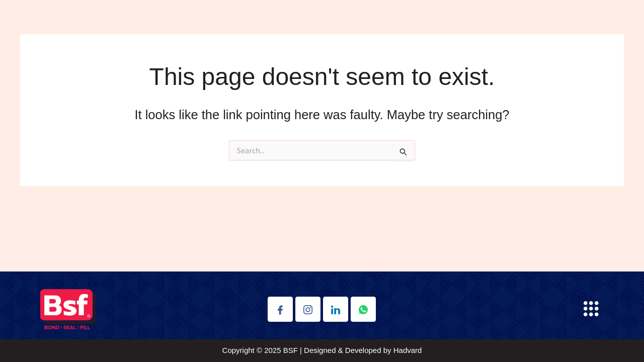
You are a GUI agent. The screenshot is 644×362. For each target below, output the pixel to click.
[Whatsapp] (363, 309)
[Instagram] (308, 309)
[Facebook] (280, 309)
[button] (591, 309)
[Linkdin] (336, 309)
